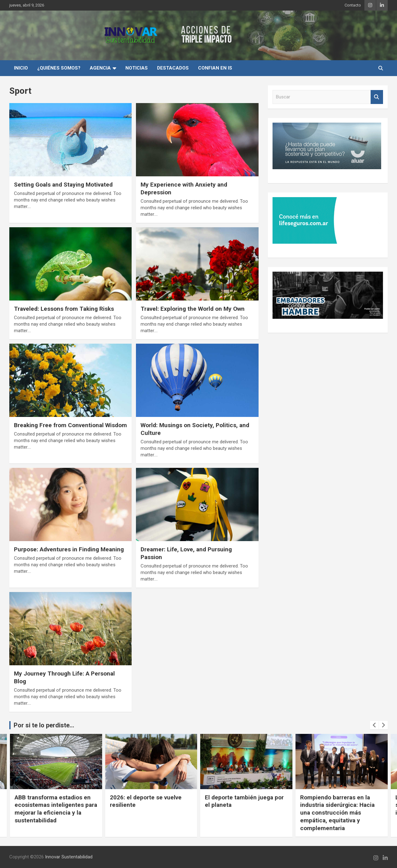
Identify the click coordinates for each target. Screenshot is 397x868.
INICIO (21, 68)
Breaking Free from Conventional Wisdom (70, 425)
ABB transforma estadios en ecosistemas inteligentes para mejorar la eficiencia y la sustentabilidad (56, 809)
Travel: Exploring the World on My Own (193, 309)
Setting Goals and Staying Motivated (63, 185)
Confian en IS (215, 68)
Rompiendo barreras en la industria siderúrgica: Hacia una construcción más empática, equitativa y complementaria (337, 813)
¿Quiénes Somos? (59, 68)
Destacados (173, 68)
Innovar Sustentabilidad (69, 857)
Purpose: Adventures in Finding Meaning (69, 549)
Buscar (377, 97)
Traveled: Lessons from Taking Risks (64, 309)
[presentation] (374, 725)
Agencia (100, 68)
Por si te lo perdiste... (44, 725)
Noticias (137, 68)
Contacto (353, 5)
